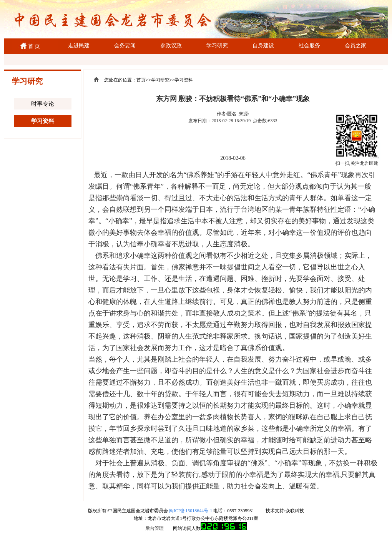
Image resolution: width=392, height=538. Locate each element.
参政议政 (171, 46)
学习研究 (217, 46)
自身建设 (263, 46)
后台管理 (154, 528)
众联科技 (295, 511)
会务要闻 (125, 46)
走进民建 (79, 46)
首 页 (33, 46)
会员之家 (355, 46)
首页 (141, 80)
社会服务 (309, 46)
